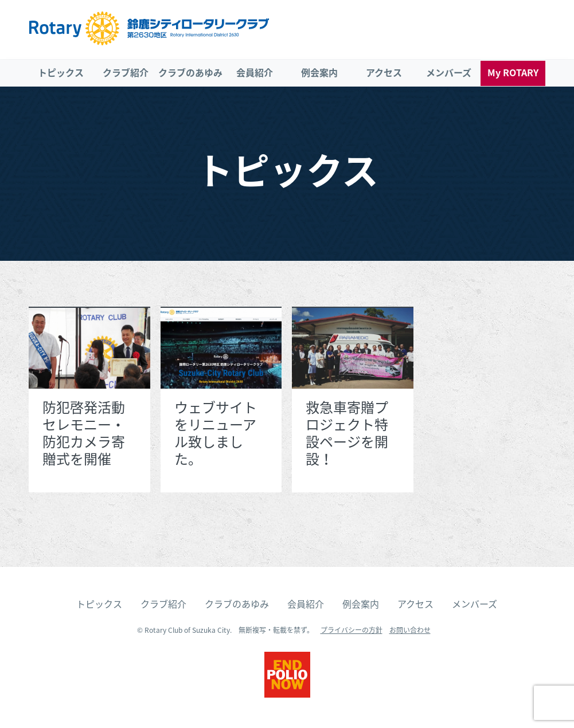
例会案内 (319, 72)
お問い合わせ (410, 630)
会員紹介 (255, 72)
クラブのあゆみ (190, 72)
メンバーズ (449, 72)
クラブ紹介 (126, 72)
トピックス (61, 72)
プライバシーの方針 (352, 630)
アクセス (384, 72)
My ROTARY (513, 72)
